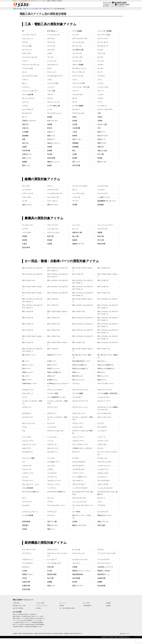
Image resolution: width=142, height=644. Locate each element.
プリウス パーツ (28, 481)
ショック (50, 441)
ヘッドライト (52, 488)
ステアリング (52, 444)
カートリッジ (27, 50)
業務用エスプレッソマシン (82, 571)
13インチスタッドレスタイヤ (57, 280)
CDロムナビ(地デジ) (79, 365)
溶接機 (50, 147)
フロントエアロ (103, 484)
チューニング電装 (28, 458)
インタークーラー (104, 397)
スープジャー (27, 553)
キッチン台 (76, 550)
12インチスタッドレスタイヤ (32, 274)
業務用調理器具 (78, 574)
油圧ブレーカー (53, 205)
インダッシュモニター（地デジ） (32, 402)
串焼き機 (50, 567)
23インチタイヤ (28, 342)
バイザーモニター (79, 469)
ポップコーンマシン (104, 563)
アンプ (24, 397)
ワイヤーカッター (79, 113)
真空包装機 (76, 578)
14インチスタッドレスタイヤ (57, 287)
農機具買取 (54, 1)
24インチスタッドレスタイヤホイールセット (32, 350)
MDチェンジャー (103, 376)
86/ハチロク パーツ (29, 355)
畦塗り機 (50, 236)
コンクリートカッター (30, 57)
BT (23, 31)
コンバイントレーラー (105, 225)
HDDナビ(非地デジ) (54, 372)
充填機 (75, 567)
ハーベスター (27, 232)
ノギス (50, 80)
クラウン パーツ (78, 423)
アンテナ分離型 (78, 393)
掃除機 (75, 136)
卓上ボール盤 (102, 124)
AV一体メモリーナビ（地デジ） (82, 356)
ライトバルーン (53, 201)
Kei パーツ (26, 376)
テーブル (75, 458)
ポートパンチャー (28, 98)
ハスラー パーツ (28, 473)
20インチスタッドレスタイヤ (83, 318)
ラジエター (26, 505)
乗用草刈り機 (77, 232)
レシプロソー (102, 106)
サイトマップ (63, 603)
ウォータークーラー (29, 550)
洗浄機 (75, 522)
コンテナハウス (103, 186)
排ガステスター (103, 136)
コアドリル (101, 53)
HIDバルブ (101, 372)
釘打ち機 (100, 154)
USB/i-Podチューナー (30, 384)
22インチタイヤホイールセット (32, 337)
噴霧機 (100, 232)
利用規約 (62, 606)
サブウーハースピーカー (56, 431)
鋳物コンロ (51, 586)
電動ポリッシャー (53, 162)
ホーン (24, 498)
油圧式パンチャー (53, 143)
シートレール (52, 437)
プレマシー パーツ (54, 484)
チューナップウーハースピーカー (107, 453)
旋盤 (24, 139)
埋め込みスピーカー (104, 515)
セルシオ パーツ (53, 448)
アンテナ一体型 (53, 393)
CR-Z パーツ (27, 369)
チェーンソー (52, 72)
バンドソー (51, 87)
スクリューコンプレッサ (31, 65)
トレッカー (51, 466)
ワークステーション (54, 113)
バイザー (50, 469)
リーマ (100, 102)
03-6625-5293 (119, 3)
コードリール (77, 53)
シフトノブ (101, 437)
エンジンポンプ (103, 42)
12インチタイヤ (78, 274)
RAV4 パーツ (102, 380)
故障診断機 (26, 522)
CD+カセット (102, 361)
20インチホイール (54, 324)
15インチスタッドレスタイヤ (57, 293)
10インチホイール (104, 268)
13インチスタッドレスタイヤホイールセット (83, 282)
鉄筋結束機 (51, 158)
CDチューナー (52, 365)
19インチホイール (54, 318)
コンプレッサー (78, 57)
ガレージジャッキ (28, 423)
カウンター (51, 50)
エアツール (51, 42)
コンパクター (27, 190)
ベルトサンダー (78, 94)
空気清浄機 (26, 151)
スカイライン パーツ (29, 444)
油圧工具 (25, 143)
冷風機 (100, 121)
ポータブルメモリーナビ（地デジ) (82, 493)
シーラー (25, 229)
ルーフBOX (76, 512)
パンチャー (26, 87)
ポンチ (75, 98)
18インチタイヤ (28, 311)
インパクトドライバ (29, 35)
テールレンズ (102, 458)
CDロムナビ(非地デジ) (105, 365)
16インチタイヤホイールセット (83, 300)
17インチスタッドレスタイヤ (108, 299)
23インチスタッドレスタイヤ (83, 336)
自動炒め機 (26, 582)
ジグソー (25, 61)
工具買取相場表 (87, 606)
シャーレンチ (52, 61)
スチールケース (53, 65)
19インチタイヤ (28, 318)
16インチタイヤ (53, 299)
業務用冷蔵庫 (52, 574)
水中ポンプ (51, 139)
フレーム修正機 (28, 94)
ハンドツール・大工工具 (81, 87)
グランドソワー (53, 225)
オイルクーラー (28, 417)
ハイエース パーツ (104, 466)
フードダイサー (28, 563)
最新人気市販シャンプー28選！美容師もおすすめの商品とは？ (29, 618)
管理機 (75, 205)
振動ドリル (51, 136)
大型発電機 (76, 128)
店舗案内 (108, 606)
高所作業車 (26, 247)
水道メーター (77, 139)
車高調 (24, 529)
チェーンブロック (79, 72)
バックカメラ (52, 473)
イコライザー (77, 397)
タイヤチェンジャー (79, 68)
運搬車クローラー (79, 244)
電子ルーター (102, 162)
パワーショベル (28, 193)
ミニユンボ (76, 197)
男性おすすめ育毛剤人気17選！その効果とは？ (25, 614)
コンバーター (52, 427)
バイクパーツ (27, 469)
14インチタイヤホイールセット (32, 294)
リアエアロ (101, 505)
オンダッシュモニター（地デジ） (57, 418)
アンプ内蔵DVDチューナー (57, 397)
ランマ (75, 102)
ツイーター (51, 458)
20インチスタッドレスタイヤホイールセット (108, 319)
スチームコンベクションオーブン (57, 555)
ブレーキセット (78, 481)
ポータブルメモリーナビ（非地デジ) (107, 493)
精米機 (24, 240)
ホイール (50, 498)
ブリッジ (75, 91)
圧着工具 (25, 128)
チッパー (75, 229)
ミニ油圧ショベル (104, 197)
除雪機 (100, 158)
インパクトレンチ (53, 35)
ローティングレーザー (105, 109)
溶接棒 (24, 147)
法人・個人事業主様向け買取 (67, 608)
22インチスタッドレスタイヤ (83, 330)
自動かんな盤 (102, 151)
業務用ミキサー (28, 574)
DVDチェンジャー (54, 369)
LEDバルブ (51, 376)
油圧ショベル (27, 205)
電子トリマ (76, 162)
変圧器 (50, 128)
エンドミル (51, 46)
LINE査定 (39, 608)
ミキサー (100, 98)
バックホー (101, 190)
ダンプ (75, 190)
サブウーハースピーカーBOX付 (83, 432)
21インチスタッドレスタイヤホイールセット (108, 325)
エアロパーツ (52, 413)
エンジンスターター (104, 413)
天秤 (99, 128)
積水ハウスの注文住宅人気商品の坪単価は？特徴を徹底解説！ (29, 625)
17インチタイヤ (53, 305)
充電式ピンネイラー (29, 121)
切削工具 (25, 124)
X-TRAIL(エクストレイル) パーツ (58, 385)
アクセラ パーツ (28, 390)
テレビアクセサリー (79, 462)
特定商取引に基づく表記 (19, 606)
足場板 (75, 154)
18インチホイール (79, 311)
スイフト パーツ (103, 441)
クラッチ (100, 423)
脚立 (74, 151)
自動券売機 (101, 578)
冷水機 (24, 571)
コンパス (50, 57)
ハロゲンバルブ (103, 473)
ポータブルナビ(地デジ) (30, 492)
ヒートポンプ (52, 559)
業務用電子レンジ (104, 574)
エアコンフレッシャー (80, 407)
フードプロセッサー (54, 563)
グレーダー (26, 186)
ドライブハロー (103, 229)
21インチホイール (54, 330)
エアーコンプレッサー (80, 38)
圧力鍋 (50, 571)
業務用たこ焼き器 (104, 571)
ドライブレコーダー (104, 462)
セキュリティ (27, 448)
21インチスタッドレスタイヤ (83, 324)
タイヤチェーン (53, 452)
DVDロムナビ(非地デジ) (106, 369)
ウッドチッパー (28, 225)
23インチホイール (79, 342)
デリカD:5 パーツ (53, 462)
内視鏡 (75, 121)
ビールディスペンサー (80, 559)
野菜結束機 (101, 244)
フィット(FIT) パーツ (80, 477)
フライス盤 (51, 91)
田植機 (24, 236)
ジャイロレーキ (53, 229)
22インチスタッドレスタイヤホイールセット (108, 331)
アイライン (76, 384)
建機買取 (49, 1)
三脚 (99, 113)
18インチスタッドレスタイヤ (83, 305)
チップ (100, 72)
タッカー (100, 68)
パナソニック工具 (79, 83)
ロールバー (51, 515)
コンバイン (76, 225)
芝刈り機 (100, 240)
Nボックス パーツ (79, 380)
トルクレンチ (27, 466)
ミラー (100, 502)
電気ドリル (26, 165)
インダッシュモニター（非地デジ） (57, 402)
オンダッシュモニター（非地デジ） (82, 418)
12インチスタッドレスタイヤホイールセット (57, 275)
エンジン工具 (27, 46)
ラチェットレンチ (53, 102)
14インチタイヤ (103, 287)
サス (24, 431)
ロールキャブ (27, 113)
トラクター (101, 76)
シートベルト (27, 437)
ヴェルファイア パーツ (80, 401)
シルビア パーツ (78, 441)
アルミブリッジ (28, 393)
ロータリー (76, 109)
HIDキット (76, 372)
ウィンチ (75, 35)
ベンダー (100, 94)
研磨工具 (100, 147)
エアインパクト (103, 38)
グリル (24, 427)
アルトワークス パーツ (80, 390)
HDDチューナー (28, 372)
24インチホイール (104, 349)
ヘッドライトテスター (80, 488)
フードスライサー (104, 559)
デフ (24, 462)
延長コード (101, 132)
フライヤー (76, 563)
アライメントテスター (55, 390)
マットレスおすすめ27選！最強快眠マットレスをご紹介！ (28, 620)
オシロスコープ (103, 46)
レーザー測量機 (78, 106)
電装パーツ (51, 529)
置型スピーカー (53, 525)
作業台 (75, 117)
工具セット (51, 132)
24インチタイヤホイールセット (83, 350)
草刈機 (50, 154)
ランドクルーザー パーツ (56, 505)
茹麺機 (50, 582)
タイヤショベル (53, 190)
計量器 (24, 244)
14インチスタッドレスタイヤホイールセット (83, 288)
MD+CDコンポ (77, 376)
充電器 (100, 117)
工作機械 (25, 132)
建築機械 (25, 136)
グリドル (100, 550)
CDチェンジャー (28, 365)
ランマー (75, 201)
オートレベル (77, 46)
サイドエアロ (102, 427)
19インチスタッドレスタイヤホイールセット (108, 313)
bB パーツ (26, 361)
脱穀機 (75, 240)
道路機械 (100, 205)
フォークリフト (103, 193)
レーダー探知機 (28, 515)
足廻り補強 (101, 525)
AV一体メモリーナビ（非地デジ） (108, 356)
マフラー (50, 502)
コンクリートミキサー (80, 186)
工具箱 (75, 132)
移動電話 (25, 525)
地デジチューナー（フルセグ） (82, 517)
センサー (100, 65)
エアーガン (51, 38)
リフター (25, 106)
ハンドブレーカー (79, 193)
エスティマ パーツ (79, 413)
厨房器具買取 (59, 1)
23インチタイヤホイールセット (57, 344)
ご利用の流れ (16, 603)
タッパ (24, 72)
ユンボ (24, 201)
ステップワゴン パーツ (80, 444)
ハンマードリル (103, 87)
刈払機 (75, 124)
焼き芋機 (50, 578)
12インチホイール (28, 280)
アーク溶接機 (77, 31)
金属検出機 (26, 586)
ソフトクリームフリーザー (107, 553)
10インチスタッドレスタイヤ (32, 268)
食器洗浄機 (26, 589)
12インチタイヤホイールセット (108, 275)
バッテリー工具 (53, 83)
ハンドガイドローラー (55, 193)
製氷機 (75, 582)
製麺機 (100, 582)
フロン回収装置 (28, 488)
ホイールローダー (53, 197)
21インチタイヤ (28, 330)
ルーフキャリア (103, 512)
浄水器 (24, 578)
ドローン (25, 80)
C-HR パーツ (52, 361)
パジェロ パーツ (103, 469)
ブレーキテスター (104, 481)
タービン (100, 448)
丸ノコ (24, 117)
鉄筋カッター (27, 158)
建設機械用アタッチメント (107, 201)
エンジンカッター (79, 42)
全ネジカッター (53, 121)
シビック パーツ (78, 437)
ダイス (50, 68)
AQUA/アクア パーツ (55, 355)
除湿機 (75, 158)
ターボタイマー (28, 452)
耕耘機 (50, 240)
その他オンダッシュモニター (82, 448)
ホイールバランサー (79, 498)
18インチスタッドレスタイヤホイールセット (108, 306)
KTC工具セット (53, 31)
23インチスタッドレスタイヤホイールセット (108, 337)
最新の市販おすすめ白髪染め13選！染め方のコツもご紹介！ (29, 616)
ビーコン (25, 477)
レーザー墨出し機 (53, 106)
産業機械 (75, 147)
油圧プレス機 (52, 522)
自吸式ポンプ (27, 154)
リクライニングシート (30, 512)
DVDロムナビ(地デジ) (80, 369)
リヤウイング (52, 512)
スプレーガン (102, 444)
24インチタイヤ (53, 349)
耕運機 (50, 151)
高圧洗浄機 (76, 165)
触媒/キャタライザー (80, 525)
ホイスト (50, 98)
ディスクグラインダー (30, 76)
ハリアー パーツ (78, 473)
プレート (100, 91)
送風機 (50, 244)
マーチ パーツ (27, 502)
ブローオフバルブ (79, 484)
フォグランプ (102, 477)
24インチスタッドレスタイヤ (108, 342)
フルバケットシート (54, 481)
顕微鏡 (50, 165)
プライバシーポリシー (42, 606)
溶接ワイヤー (102, 143)
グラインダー (27, 53)
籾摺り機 (100, 236)
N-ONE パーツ (52, 380)
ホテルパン (26, 567)
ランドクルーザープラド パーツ (83, 507)
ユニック (25, 102)
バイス (75, 80)
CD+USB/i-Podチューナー (81, 361)
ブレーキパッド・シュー (31, 484)
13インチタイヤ (103, 280)
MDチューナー (27, 380)
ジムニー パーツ (28, 441)
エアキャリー (27, 407)
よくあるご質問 (40, 603)
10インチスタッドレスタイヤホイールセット (57, 269)
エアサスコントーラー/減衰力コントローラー (108, 408)
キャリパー (51, 423)
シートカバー (102, 431)
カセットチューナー (104, 417)
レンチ (50, 109)
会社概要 (108, 603)
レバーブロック (28, 109)
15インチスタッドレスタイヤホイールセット (83, 294)
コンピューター (78, 427)
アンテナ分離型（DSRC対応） (108, 393)
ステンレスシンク (79, 553)
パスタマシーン (28, 559)
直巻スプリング (103, 522)
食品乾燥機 (101, 586)
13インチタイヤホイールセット (32, 288)
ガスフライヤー (53, 550)
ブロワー (50, 94)
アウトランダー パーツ (105, 384)
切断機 (50, 124)
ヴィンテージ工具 (104, 35)
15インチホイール (104, 293)
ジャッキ (100, 61)
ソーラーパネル (28, 68)
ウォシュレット (28, 38)
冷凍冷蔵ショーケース (105, 567)
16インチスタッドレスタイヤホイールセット (32, 300)
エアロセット (27, 413)
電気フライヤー (78, 586)
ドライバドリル (78, 76)
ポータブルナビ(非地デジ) (56, 492)
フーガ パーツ (52, 477)
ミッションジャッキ (79, 502)
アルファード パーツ (105, 390)
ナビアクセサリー (79, 466)
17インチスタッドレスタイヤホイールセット (32, 306)
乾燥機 (50, 117)
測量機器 (75, 143)
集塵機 (24, 162)
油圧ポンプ (101, 139)
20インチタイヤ (28, 324)
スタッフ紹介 (86, 603)
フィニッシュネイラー (30, 91)
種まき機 (75, 236)
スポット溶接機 (78, 65)
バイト (100, 80)
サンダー (100, 57)
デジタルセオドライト (55, 76)
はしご (24, 83)
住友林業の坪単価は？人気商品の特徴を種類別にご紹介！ (28, 627)
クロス (50, 53)
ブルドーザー (27, 197)
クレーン (50, 186)
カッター (100, 50)
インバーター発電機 (104, 31)
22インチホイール (54, 336)
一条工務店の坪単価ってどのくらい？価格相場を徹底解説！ (28, 623)
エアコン (25, 42)
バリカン (100, 83)
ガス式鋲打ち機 (78, 50)
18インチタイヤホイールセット (57, 313)
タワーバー (76, 452)
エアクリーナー (53, 407)
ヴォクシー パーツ (104, 401)
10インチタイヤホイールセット (83, 269)
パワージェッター (53, 232)
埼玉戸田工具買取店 (18, 608)
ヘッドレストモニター (105, 488)
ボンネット (101, 498)
